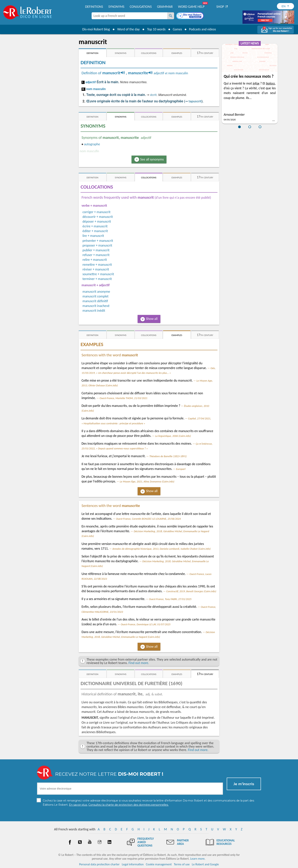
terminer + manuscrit (97, 279)
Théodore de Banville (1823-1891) (168, 456)
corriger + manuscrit (96, 212)
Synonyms (116, 7)
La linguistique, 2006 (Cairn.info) (173, 436)
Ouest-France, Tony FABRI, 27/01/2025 (170, 599)
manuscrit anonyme (96, 292)
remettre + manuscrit (97, 265)
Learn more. (198, 858)
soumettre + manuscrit (98, 274)
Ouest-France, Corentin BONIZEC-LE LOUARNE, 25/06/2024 (148, 519)
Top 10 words (155, 29)
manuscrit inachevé (96, 306)
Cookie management (159, 864)
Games (177, 29)
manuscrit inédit (94, 311)
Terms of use (182, 864)
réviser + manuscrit (96, 269)
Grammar (165, 7)
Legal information (133, 864)
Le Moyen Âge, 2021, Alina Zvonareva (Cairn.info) (147, 481)
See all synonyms (152, 159)
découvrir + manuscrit (98, 217)
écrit (153, 95)
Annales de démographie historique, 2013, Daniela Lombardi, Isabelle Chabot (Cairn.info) (161, 549)
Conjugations (141, 7)
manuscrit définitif (95, 301)
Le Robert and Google (205, 864)
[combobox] (129, 16)
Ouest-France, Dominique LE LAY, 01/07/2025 (146, 624)
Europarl (181, 469)
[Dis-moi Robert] (190, 16)
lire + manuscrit (93, 236)
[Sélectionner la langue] (285, 6)
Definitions (94, 7)
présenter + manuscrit (98, 241)
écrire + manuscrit (95, 226)
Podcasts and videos (203, 29)
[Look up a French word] (171, 16)
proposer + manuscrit (97, 245)
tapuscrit (195, 101)
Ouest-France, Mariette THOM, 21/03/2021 (124, 398)
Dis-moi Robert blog (95, 29)
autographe (92, 144)
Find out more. (139, 663)
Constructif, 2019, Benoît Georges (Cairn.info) (191, 591)
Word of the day (127, 29)
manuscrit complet (96, 296)
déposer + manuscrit (97, 221)
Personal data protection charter (99, 864)
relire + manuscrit (95, 260)
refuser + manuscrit (96, 255)
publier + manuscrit (96, 250)
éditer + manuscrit (95, 231)
